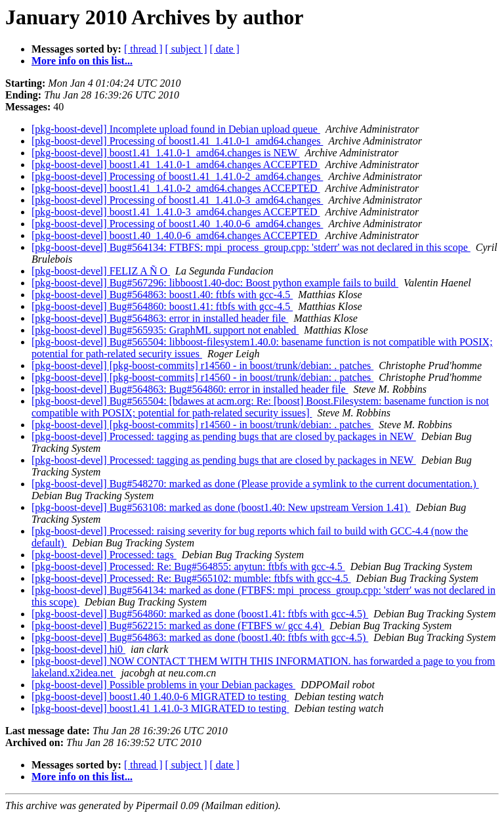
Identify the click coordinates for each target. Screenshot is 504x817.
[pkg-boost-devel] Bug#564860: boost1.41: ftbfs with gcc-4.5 (162, 306)
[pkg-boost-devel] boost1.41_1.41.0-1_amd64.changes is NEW (166, 153)
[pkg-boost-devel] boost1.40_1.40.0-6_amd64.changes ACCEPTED (176, 235)
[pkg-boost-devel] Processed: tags (104, 555)
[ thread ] (143, 49)
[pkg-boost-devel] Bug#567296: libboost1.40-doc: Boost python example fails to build (215, 283)
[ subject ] (186, 49)
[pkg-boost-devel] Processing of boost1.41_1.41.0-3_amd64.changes (177, 200)
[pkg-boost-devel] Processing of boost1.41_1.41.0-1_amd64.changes (177, 141)
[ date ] (225, 49)
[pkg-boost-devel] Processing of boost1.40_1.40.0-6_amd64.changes (177, 224)
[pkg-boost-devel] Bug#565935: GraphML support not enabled (165, 330)
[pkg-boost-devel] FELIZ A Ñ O (101, 271)
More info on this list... (82, 61)
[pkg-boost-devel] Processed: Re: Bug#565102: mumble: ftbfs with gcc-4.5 (191, 578)
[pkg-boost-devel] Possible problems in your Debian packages (163, 685)
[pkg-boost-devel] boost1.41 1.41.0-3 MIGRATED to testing (160, 708)
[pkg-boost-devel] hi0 (78, 649)
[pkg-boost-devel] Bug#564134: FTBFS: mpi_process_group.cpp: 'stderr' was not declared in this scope (251, 247)
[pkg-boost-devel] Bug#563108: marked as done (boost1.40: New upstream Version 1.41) (221, 507)
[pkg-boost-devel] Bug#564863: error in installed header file (160, 318)
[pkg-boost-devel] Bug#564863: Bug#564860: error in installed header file (190, 389)
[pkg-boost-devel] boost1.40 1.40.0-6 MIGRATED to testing (160, 696)
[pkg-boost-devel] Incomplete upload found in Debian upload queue (176, 129)
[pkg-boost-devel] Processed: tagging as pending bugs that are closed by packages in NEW (224, 436)
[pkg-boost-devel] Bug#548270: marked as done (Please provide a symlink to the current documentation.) (255, 484)
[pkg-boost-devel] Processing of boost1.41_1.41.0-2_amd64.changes (177, 176)
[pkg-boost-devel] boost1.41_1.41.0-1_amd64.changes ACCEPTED (176, 165)
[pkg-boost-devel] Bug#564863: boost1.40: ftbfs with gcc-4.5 (162, 295)
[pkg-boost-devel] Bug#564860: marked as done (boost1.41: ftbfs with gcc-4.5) (200, 614)
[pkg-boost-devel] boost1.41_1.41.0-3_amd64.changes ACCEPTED (176, 212)
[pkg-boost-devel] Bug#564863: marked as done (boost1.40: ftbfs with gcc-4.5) (200, 637)
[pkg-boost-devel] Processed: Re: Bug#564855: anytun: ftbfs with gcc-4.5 (188, 566)
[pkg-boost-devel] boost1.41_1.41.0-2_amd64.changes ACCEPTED (176, 188)
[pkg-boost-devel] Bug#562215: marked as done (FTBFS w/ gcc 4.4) (178, 626)
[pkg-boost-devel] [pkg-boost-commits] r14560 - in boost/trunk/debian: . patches (202, 365)
